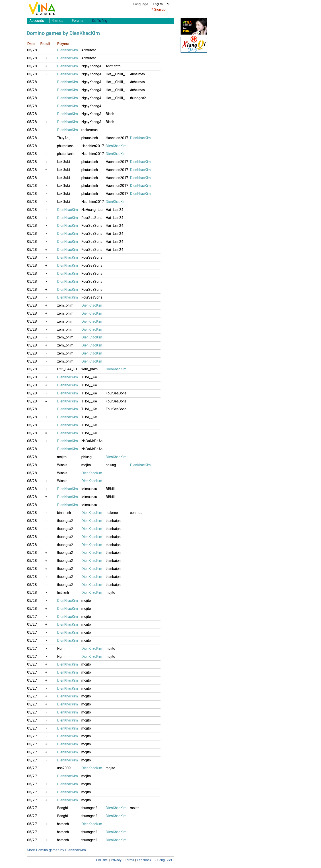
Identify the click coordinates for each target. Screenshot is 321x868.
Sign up (160, 9)
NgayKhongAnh (93, 66)
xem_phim (65, 305)
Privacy (116, 860)
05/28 (32, 50)
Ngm (61, 648)
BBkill (110, 489)
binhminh (64, 513)
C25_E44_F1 (67, 369)
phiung (86, 457)
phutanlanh (90, 138)
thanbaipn (113, 521)
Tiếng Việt (164, 860)
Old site (102, 860)
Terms (129, 860)
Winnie (62, 465)
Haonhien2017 (117, 138)
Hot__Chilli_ (115, 74)
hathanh (63, 593)
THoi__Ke (89, 377)
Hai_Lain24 (114, 210)
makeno (112, 513)
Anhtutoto (89, 50)
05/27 (32, 617)
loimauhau (89, 489)
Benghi (62, 808)
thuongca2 (138, 98)
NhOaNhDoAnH (93, 441)
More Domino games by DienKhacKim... (57, 850)
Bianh (110, 114)
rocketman (90, 130)
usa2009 (64, 768)
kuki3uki (63, 162)
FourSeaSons (92, 218)
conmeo (136, 513)
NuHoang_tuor (93, 210)
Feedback (144, 860)
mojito (62, 457)
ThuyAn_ (64, 138)
